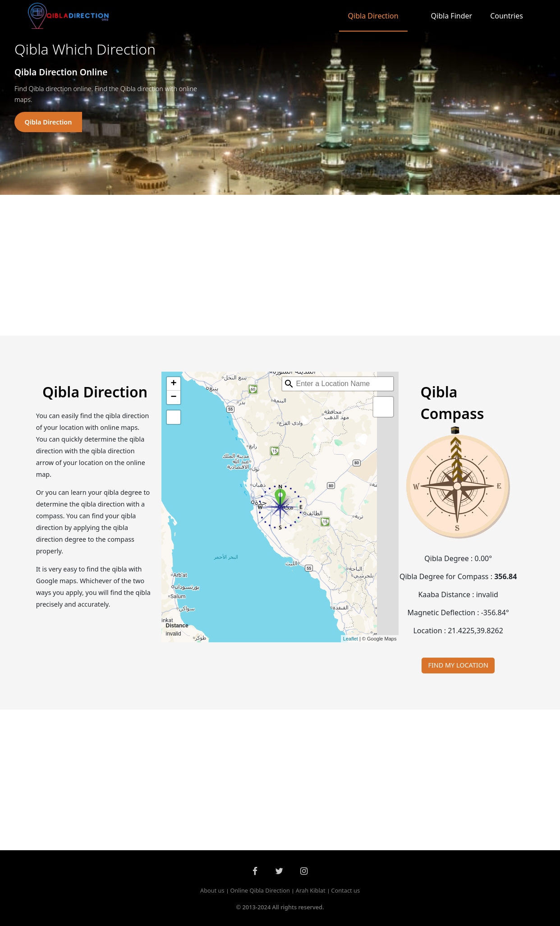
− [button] (173, 397)
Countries (507, 16)
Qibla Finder (452, 16)
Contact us (345, 891)
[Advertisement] (280, 265)
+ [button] (173, 384)
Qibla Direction (373, 16)
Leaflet (351, 639)
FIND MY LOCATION (458, 665)
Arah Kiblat (311, 891)
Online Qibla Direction (260, 891)
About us (212, 891)
